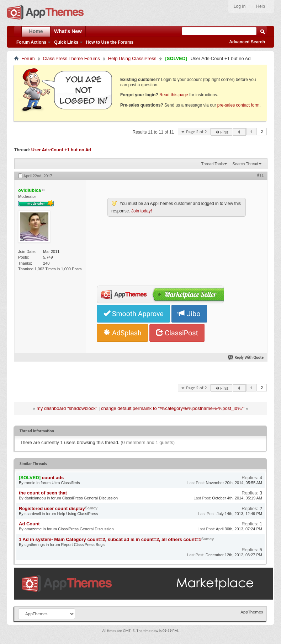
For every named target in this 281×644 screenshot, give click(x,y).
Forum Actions (31, 42)
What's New (68, 31)
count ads (53, 478)
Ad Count (29, 524)
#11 (260, 175)
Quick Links (66, 42)
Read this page (174, 95)
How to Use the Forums (110, 42)
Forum (28, 58)
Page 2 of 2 (196, 132)
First (222, 132)
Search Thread (245, 164)
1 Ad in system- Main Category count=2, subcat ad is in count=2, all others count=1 (110, 539)
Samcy (91, 508)
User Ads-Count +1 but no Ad (61, 150)
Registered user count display (52, 508)
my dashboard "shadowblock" (67, 408)
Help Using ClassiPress (132, 58)
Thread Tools (213, 164)
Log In (240, 6)
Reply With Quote (246, 358)
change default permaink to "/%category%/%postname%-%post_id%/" (173, 408)
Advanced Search (247, 42)
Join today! (142, 211)
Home (36, 31)
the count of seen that (43, 493)
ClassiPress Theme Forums (71, 58)
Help (261, 6)
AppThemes (252, 612)
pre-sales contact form (238, 105)
